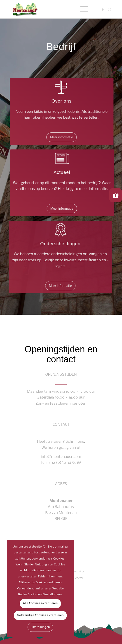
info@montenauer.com (61, 457)
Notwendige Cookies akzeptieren (40, 615)
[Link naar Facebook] (103, 10)
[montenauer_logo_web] (51, 9)
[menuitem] (82, 9)
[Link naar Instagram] (110, 10)
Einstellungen (40, 627)
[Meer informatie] (62, 137)
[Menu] (82, 9)
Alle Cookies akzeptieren (40, 603)
